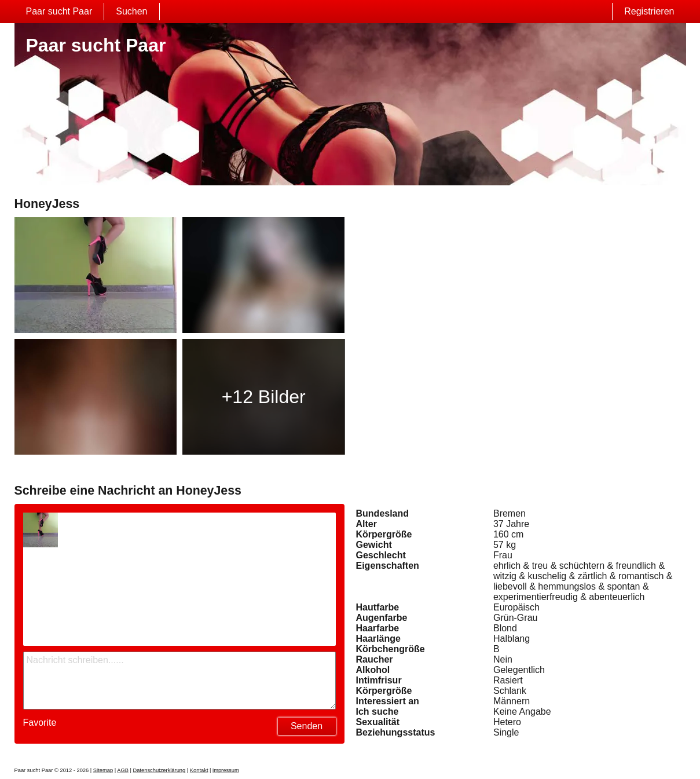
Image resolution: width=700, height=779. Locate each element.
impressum (226, 770)
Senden (307, 726)
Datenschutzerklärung (159, 770)
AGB (123, 770)
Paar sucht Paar (59, 11)
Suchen (131, 11)
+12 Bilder (264, 397)
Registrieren (649, 11)
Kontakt (199, 770)
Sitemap (103, 770)
